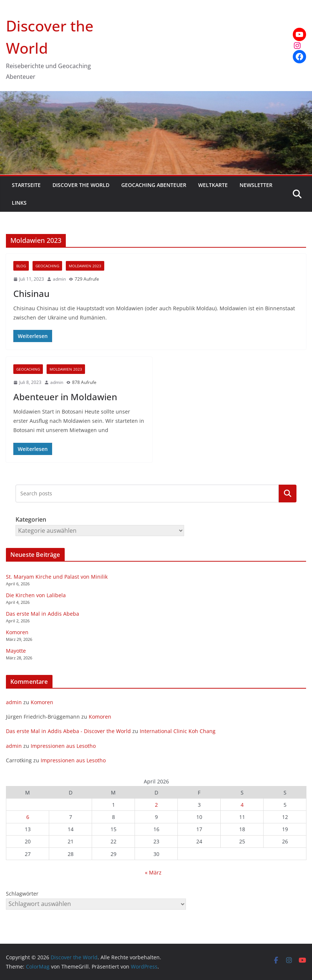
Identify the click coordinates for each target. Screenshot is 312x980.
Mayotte (16, 651)
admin (59, 279)
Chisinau (31, 293)
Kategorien (288, 494)
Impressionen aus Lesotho (63, 746)
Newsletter (256, 185)
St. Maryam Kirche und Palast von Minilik (57, 577)
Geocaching (47, 266)
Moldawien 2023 (85, 266)
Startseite (26, 185)
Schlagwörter (22, 894)
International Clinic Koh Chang (178, 731)
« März (153, 872)
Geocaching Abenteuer (154, 185)
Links (19, 203)
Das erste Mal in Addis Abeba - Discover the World (68, 731)
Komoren (17, 632)
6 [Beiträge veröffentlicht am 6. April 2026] (28, 817)
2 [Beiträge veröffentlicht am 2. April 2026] (156, 805)
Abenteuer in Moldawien (65, 397)
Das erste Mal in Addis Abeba (43, 614)
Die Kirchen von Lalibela (36, 595)
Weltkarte (213, 185)
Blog (21, 266)
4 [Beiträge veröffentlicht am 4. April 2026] (242, 805)
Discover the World (81, 185)
